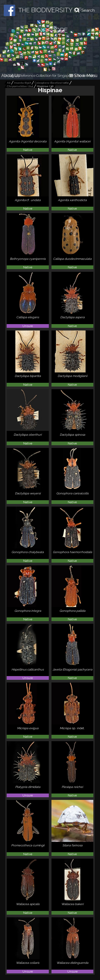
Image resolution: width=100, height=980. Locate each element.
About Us (11, 76)
